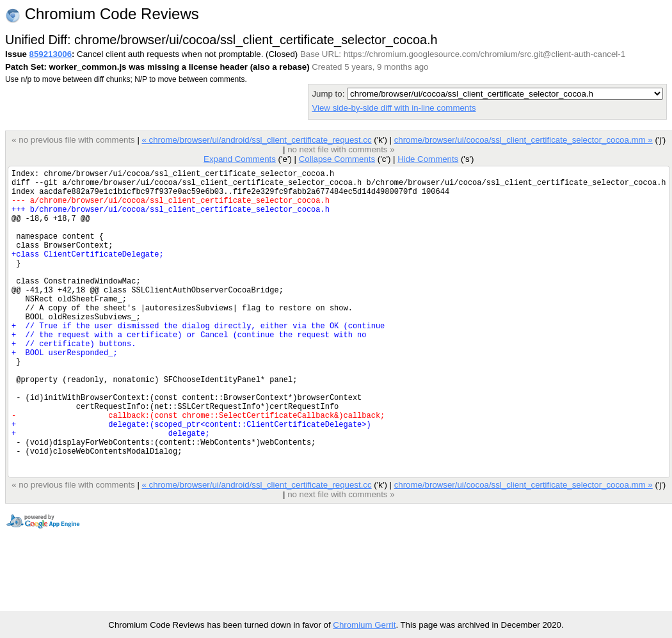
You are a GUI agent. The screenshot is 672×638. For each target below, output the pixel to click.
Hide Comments (428, 159)
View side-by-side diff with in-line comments (394, 108)
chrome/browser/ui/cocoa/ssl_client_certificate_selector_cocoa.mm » (524, 140)
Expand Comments (240, 159)
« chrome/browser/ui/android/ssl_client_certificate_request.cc (256, 140)
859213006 (51, 54)
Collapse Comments (337, 159)
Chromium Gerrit (364, 625)
